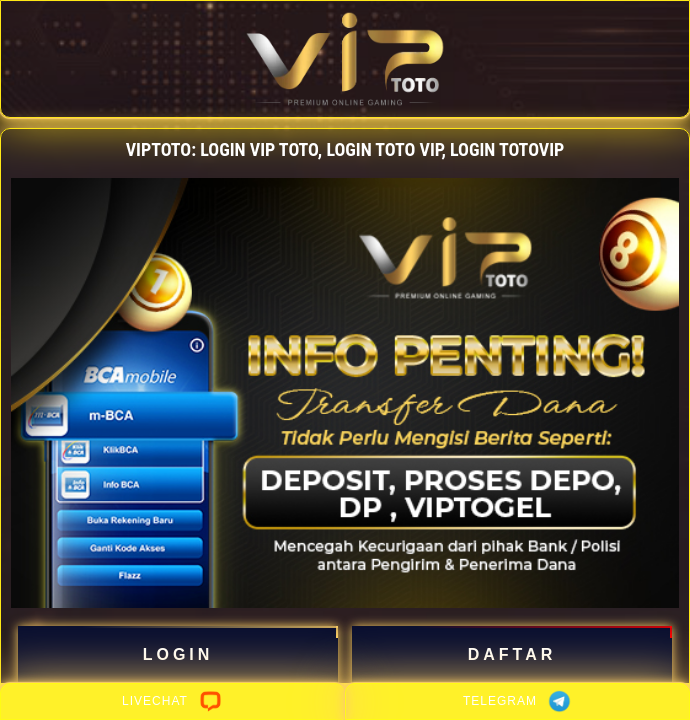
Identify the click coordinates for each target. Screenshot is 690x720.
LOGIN (178, 655)
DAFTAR (512, 655)
